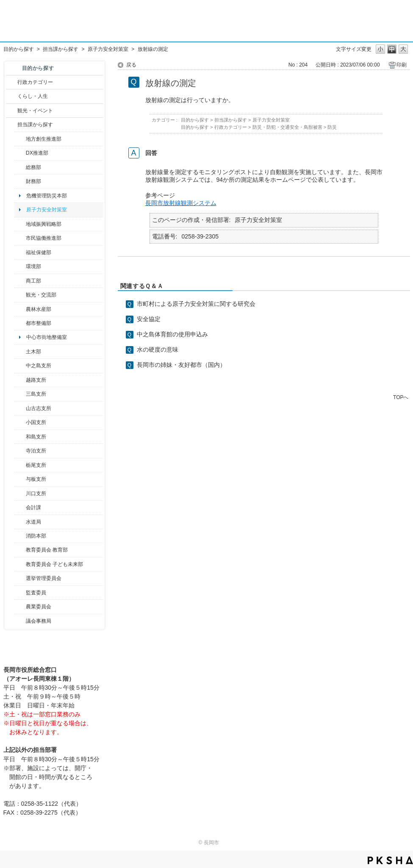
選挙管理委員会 (44, 578)
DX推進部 (37, 153)
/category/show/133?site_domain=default (20, 494)
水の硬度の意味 (158, 349)
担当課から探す (61, 49)
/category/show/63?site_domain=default (20, 451)
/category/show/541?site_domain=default (20, 153)
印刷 (402, 65)
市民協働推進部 (44, 238)
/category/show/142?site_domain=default (20, 380)
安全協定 (149, 319)
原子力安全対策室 (108, 49)
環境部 (33, 266)
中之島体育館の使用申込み (172, 334)
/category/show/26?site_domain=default (20, 238)
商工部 (33, 281)
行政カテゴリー (35, 82)
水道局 (33, 522)
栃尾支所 (36, 465)
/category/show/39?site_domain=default (20, 550)
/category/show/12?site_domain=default (12, 96)
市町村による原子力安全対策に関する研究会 (196, 304)
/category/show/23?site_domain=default (20, 266)
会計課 (33, 507)
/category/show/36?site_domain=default (20, 281)
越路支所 (36, 380)
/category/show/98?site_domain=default (20, 408)
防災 (332, 127)
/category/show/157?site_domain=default (20, 621)
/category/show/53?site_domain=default (20, 394)
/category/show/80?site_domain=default (20, 465)
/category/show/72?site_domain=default (20, 181)
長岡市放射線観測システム (181, 203)
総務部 (33, 167)
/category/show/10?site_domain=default (20, 167)
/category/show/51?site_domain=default (20, 564)
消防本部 (36, 536)
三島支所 (36, 394)
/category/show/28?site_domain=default (20, 352)
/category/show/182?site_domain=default (20, 323)
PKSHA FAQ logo (390, 860)
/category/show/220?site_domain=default (20, 593)
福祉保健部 (39, 252)
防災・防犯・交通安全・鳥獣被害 (287, 127)
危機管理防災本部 (47, 196)
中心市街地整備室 (47, 337)
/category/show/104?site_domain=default (20, 224)
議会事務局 (39, 621)
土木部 (33, 352)
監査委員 (36, 593)
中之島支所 (39, 366)
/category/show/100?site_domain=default (20, 139)
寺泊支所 (36, 451)
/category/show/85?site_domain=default (20, 536)
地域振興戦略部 (44, 224)
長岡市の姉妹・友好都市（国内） (181, 365)
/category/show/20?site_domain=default (20, 295)
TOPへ (401, 397)
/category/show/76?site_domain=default (20, 309)
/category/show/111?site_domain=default (20, 578)
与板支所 (36, 479)
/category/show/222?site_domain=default (20, 607)
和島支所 (36, 437)
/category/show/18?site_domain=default (12, 111)
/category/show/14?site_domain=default (20, 252)
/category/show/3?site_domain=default (12, 82)
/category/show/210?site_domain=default (20, 507)
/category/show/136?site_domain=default (20, 479)
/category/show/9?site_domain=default (12, 125)
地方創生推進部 (44, 139)
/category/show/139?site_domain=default (20, 437)
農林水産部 (39, 309)
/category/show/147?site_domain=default (20, 522)
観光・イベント (35, 111)
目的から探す (19, 49)
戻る (131, 65)
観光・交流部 (41, 295)
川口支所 (36, 494)
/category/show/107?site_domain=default (20, 366)
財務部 (33, 181)
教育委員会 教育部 (47, 550)
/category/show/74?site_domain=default (20, 422)
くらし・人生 (33, 96)
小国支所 (36, 422)
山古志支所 (39, 408)
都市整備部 (39, 323)
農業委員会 (39, 607)
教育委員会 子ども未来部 (54, 564)
